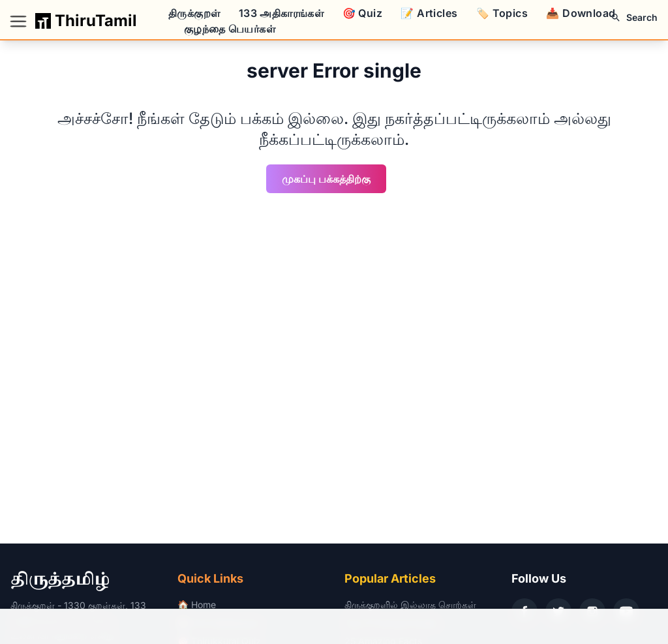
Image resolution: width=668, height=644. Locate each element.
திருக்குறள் (194, 13)
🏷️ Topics (502, 13)
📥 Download (581, 13)
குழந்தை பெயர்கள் (230, 29)
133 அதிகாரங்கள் (281, 13)
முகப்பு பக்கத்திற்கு (326, 179)
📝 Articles (429, 13)
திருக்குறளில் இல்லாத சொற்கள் (410, 605)
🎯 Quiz (362, 13)
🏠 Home (197, 605)
